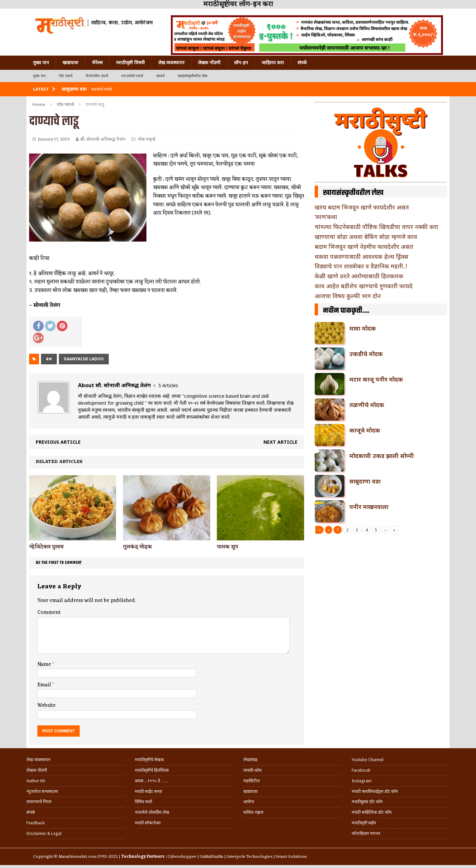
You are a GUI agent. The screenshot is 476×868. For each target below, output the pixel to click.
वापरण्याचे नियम (39, 802)
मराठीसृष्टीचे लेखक (149, 760)
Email (45, 685)
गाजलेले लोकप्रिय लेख (152, 812)
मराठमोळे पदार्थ (132, 76)
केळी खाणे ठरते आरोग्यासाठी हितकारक (359, 276)
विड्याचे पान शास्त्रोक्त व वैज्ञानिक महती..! (361, 266)
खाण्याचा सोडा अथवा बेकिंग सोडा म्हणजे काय (366, 237)
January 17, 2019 (54, 139)
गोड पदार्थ (66, 76)
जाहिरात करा (273, 63)
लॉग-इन (241, 63)
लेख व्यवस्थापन (171, 63)
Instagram (362, 781)
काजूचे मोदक (365, 430)
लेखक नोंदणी (209, 63)
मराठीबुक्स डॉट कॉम (367, 802)
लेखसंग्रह (250, 760)
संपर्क (302, 63)
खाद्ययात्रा (70, 63)
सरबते (160, 76)
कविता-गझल (253, 812)
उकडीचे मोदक (366, 354)
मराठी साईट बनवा (148, 791)
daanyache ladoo (84, 359)
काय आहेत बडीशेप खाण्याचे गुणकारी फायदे (364, 286)
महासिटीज (252, 781)
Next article (280, 442)
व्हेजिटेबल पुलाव (46, 547)
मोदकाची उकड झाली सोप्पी (382, 456)
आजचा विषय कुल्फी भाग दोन (348, 296)
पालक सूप (227, 547)
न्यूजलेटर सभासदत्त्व (42, 791)
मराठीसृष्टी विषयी (130, 63)
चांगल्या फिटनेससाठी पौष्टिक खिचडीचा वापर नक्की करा (377, 227)
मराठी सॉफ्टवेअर (148, 823)
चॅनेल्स (97, 63)
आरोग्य (249, 802)
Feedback (36, 823)
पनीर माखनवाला (369, 507)
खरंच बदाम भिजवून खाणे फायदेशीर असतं (362, 207)
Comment (49, 613)
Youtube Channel (368, 760)
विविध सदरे (143, 802)
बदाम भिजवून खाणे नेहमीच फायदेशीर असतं (364, 247)
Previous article (58, 442)
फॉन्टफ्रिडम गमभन (366, 833)
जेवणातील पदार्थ (97, 76)
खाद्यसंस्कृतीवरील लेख (193, 76)
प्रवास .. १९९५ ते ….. (151, 781)
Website (46, 706)
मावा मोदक (363, 328)
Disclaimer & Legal (44, 833)
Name (45, 664)
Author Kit (36, 781)
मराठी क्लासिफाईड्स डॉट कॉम (375, 791)
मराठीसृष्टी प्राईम (364, 823)
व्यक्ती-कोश (253, 770)
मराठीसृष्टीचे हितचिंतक (152, 770)
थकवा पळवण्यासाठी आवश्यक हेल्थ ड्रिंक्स (361, 256)
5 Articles (168, 385)
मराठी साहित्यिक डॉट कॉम (372, 812)
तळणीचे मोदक (367, 405)
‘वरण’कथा (326, 217)
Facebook (361, 770)
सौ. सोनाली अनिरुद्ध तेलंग (103, 139)
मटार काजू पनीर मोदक (376, 379)
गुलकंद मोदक (138, 547)
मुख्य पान (41, 63)
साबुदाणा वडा (365, 481)
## (49, 359)
